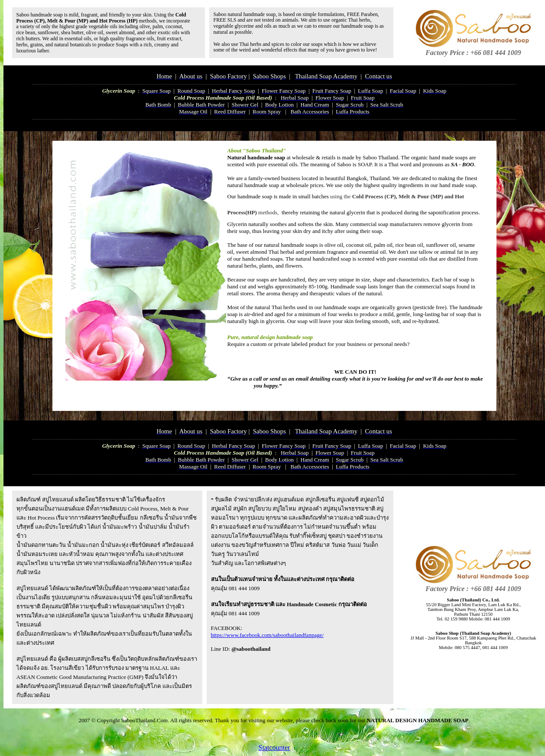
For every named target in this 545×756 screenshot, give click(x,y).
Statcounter (274, 748)
